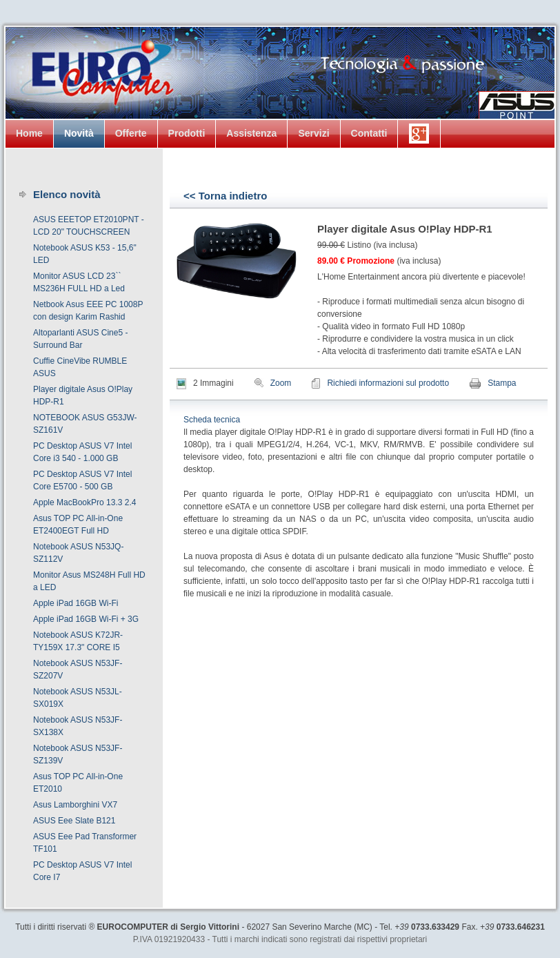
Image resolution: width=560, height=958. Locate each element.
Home (29, 133)
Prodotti (187, 133)
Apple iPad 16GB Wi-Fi (76, 603)
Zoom (281, 383)
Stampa (502, 383)
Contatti (369, 133)
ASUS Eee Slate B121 (74, 821)
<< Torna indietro (225, 196)
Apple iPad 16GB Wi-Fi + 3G (86, 619)
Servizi (313, 133)
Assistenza (251, 133)
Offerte (131, 133)
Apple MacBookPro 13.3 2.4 (84, 502)
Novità (79, 133)
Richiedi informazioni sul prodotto (388, 383)
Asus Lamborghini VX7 (75, 805)
